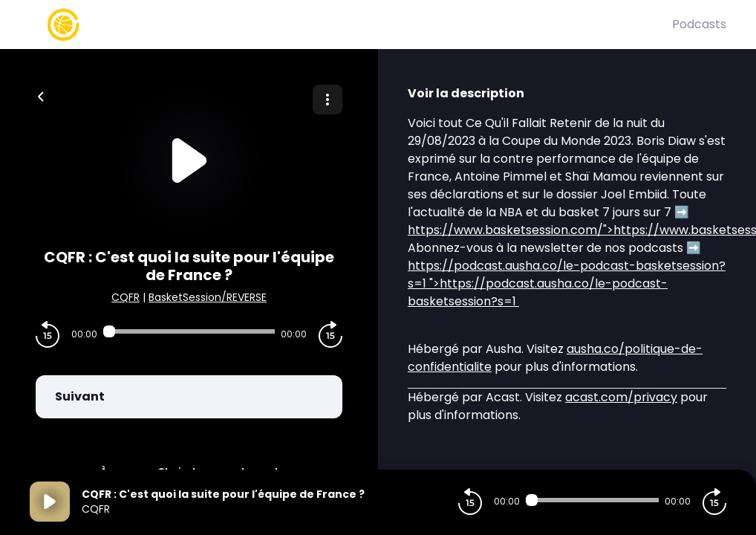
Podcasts (699, 24)
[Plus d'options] (328, 100)
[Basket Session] (351, 25)
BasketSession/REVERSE (208, 297)
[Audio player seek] (189, 331)
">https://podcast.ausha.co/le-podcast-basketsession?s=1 (567, 283)
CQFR (126, 297)
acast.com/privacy (621, 397)
